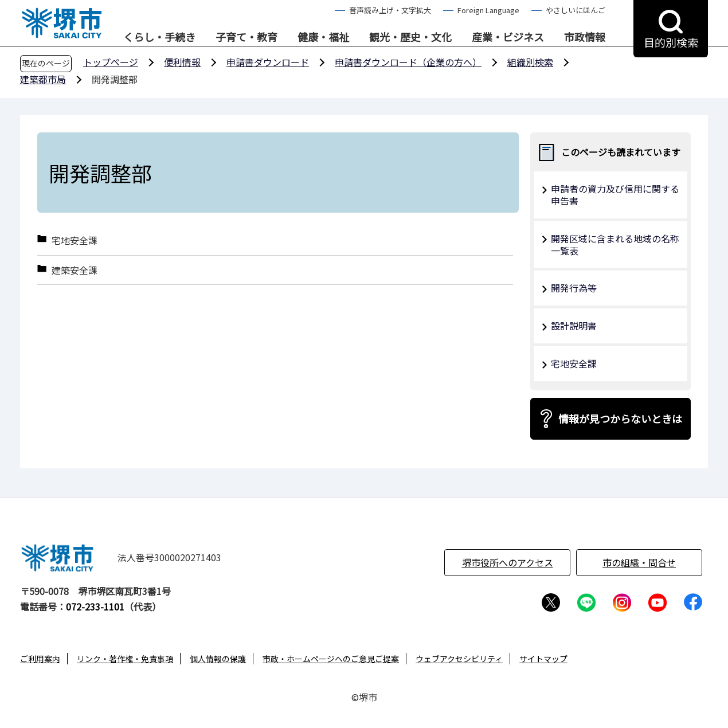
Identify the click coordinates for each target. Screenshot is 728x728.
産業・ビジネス (508, 37)
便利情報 (182, 62)
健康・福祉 (323, 37)
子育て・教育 (246, 37)
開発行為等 (574, 288)
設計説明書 (574, 326)
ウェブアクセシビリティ (459, 659)
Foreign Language (488, 10)
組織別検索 (530, 62)
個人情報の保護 (218, 659)
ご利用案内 (40, 659)
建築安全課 (75, 270)
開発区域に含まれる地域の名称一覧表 (615, 244)
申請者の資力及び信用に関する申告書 (615, 195)
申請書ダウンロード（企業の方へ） (408, 62)
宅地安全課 (75, 240)
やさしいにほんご (576, 10)
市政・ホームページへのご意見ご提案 (331, 659)
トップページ (111, 62)
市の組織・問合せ (639, 562)
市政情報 (585, 37)
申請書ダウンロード (268, 62)
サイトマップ (543, 659)
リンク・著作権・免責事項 (125, 659)
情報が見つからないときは (620, 418)
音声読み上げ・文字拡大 (390, 10)
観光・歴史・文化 (410, 37)
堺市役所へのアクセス (508, 562)
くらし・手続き (159, 37)
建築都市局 (43, 79)
